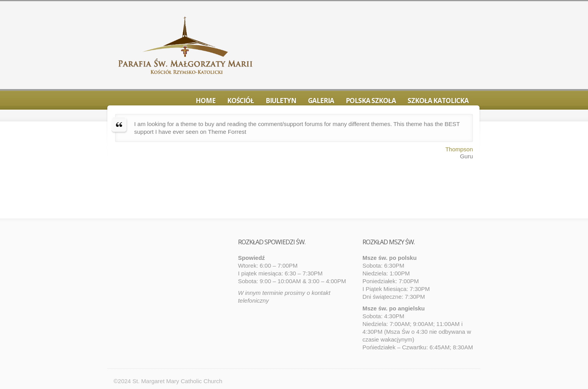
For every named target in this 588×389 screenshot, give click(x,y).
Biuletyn (281, 101)
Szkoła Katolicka (438, 101)
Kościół (241, 101)
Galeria (321, 101)
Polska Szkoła (371, 101)
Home (206, 101)
